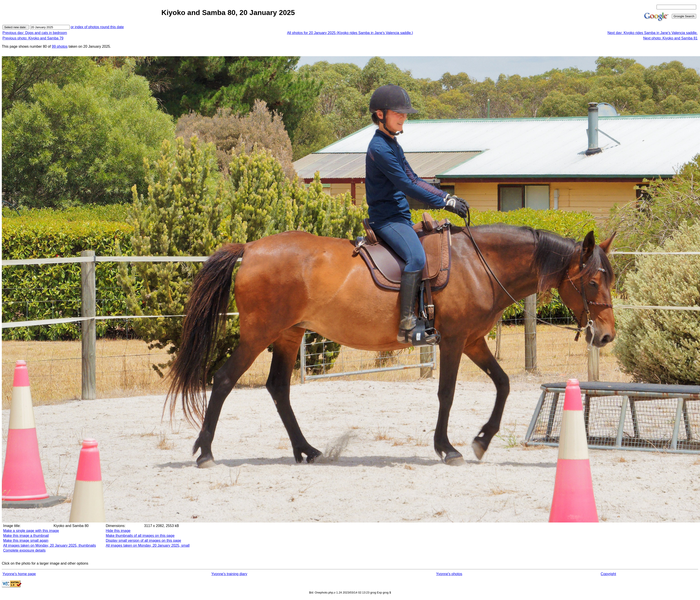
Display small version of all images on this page (143, 541)
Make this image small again (26, 541)
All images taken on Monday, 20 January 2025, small (148, 545)
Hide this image (118, 531)
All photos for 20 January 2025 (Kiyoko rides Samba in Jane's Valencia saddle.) (350, 33)
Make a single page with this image (31, 531)
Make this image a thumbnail (26, 536)
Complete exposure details (24, 550)
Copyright (608, 574)
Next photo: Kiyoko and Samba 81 (670, 38)
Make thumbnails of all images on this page (140, 536)
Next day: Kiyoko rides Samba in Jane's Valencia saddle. (653, 33)
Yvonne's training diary (229, 574)
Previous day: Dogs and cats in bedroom (35, 33)
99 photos (60, 46)
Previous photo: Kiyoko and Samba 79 (33, 38)
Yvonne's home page (19, 574)
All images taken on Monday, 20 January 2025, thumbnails (50, 545)
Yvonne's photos (449, 574)
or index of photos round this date (97, 27)
